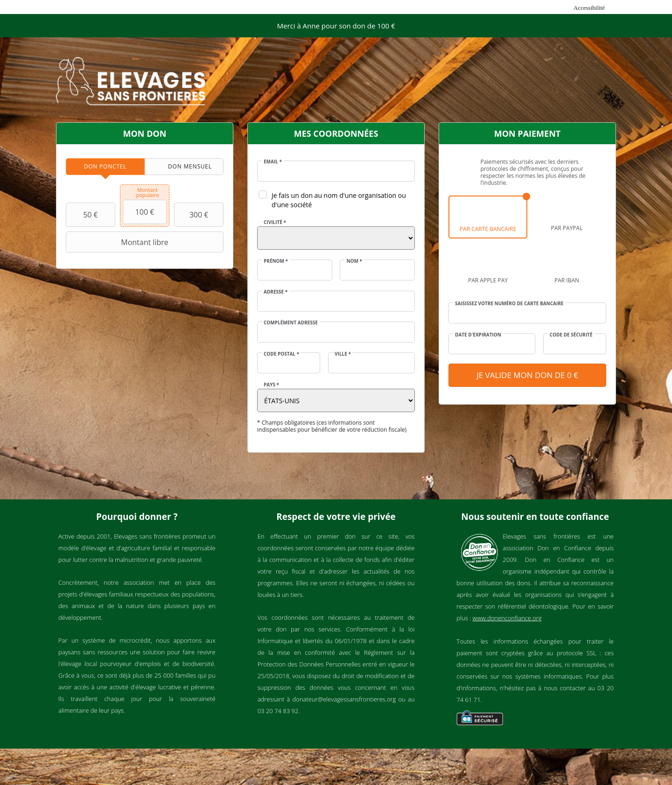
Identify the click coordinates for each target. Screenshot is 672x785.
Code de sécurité (571, 335)
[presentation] (105, 167)
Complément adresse (291, 322)
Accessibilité (589, 8)
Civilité (275, 222)
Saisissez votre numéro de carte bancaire (509, 303)
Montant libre (118, 242)
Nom (354, 261)
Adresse (276, 292)
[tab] (105, 167)
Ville (343, 354)
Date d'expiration (478, 335)
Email (273, 161)
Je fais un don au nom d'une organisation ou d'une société (339, 200)
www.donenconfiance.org (507, 618)
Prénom (276, 261)
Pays (271, 385)
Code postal (281, 354)
